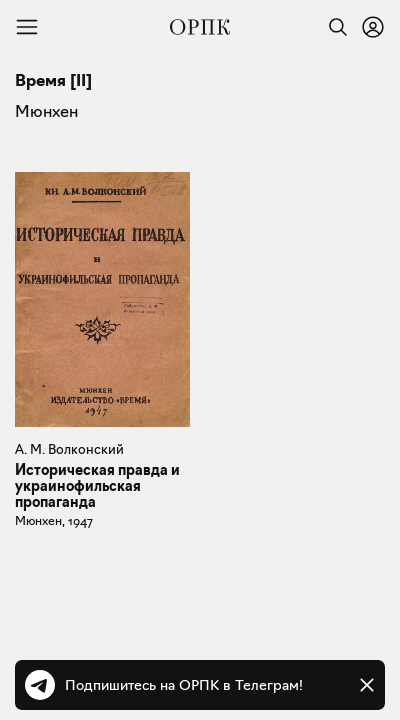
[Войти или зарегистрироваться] (373, 27)
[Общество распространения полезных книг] (200, 27)
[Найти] (333, 27)
